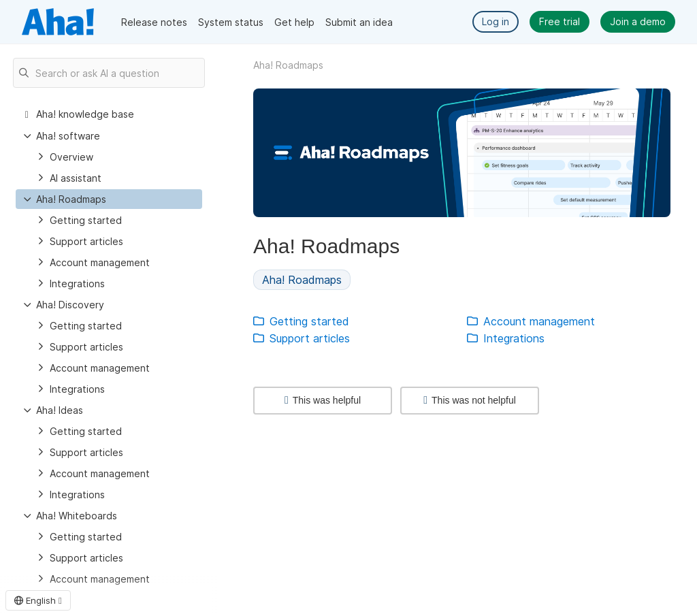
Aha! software (68, 136)
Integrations (77, 283)
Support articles (86, 241)
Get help (294, 22)
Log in (496, 21)
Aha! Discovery (70, 305)
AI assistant (76, 178)
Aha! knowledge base (85, 114)
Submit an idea (359, 22)
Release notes (154, 22)
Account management (100, 262)
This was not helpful (470, 400)
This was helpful (323, 400)
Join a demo (638, 21)
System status (231, 22)
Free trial (560, 21)
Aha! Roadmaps (71, 199)
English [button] (38, 600)
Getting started (86, 220)
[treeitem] (109, 199)
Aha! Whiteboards (77, 516)
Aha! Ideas (60, 410)
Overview (71, 157)
